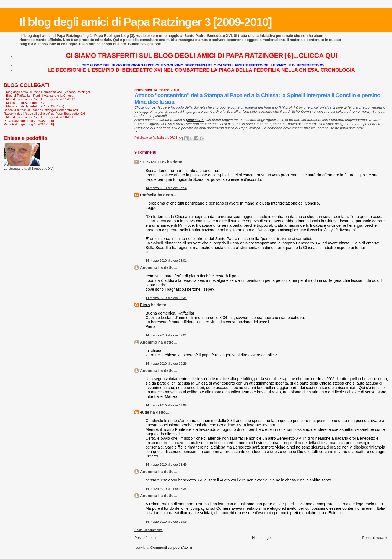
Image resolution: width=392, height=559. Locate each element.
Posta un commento (149, 530)
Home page (261, 538)
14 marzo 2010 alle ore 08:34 (166, 298)
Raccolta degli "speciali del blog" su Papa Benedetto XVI (44, 113)
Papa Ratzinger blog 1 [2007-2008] (29, 124)
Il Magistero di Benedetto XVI (25, 103)
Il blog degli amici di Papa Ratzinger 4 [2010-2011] (40, 117)
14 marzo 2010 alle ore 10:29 (166, 364)
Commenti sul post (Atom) (171, 548)
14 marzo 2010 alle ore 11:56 (166, 405)
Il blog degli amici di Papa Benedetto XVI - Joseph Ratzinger (47, 92)
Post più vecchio (375, 538)
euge (145, 412)
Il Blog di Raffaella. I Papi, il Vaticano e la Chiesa (38, 95)
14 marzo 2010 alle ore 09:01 (166, 335)
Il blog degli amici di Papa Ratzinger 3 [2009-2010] (146, 22)
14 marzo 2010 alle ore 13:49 (166, 465)
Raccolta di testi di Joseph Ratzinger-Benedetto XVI (41, 110)
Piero (145, 305)
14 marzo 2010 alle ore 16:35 (166, 489)
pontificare (195, 120)
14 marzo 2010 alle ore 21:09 (166, 522)
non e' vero (359, 111)
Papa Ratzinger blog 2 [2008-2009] (29, 121)
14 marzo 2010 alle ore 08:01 (166, 261)
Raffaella (148, 195)
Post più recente (147, 538)
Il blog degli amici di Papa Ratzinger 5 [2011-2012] (40, 99)
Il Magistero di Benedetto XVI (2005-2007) (34, 106)
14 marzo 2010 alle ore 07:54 (166, 188)
